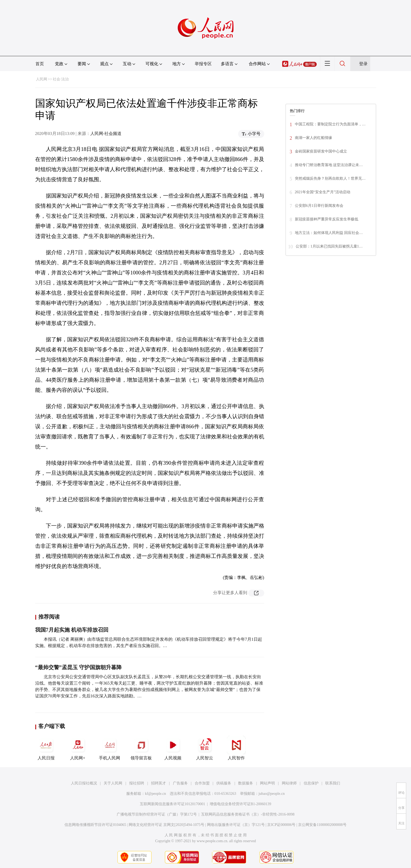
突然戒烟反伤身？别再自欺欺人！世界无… (330, 178)
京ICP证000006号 (281, 825)
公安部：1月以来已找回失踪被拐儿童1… (329, 246)
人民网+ (78, 748)
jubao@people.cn (272, 794)
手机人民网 (109, 748)
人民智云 (205, 748)
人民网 (42, 79)
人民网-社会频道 (106, 133)
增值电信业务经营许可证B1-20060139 (240, 804)
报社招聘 (137, 783)
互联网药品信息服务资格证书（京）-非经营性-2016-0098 (248, 814)
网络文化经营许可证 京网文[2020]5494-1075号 (166, 825)
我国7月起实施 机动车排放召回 (72, 630)
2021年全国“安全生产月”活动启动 (323, 192)
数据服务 (246, 783)
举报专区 (203, 64)
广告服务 (180, 783)
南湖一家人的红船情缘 (314, 138)
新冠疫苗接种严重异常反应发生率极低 (327, 219)
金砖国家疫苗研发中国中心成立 (321, 151)
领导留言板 (141, 748)
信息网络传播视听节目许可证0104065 (95, 825)
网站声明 (267, 783)
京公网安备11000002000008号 (322, 825)
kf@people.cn (155, 794)
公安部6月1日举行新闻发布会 (319, 206)
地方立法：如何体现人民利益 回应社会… (329, 233)
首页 (40, 64)
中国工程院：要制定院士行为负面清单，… (330, 124)
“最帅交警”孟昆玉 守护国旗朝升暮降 (78, 667)
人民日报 (46, 748)
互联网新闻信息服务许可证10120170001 (172, 804)
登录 (363, 64)
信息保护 (311, 783)
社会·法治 (61, 79)
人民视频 (173, 748)
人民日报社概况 (84, 783)
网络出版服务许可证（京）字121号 (236, 825)
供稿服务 (224, 783)
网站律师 (289, 783)
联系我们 (333, 783)
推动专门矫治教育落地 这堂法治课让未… (329, 165)
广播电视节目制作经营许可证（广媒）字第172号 (157, 814)
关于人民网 (113, 783)
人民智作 (236, 748)
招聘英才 (158, 783)
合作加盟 (202, 783)
